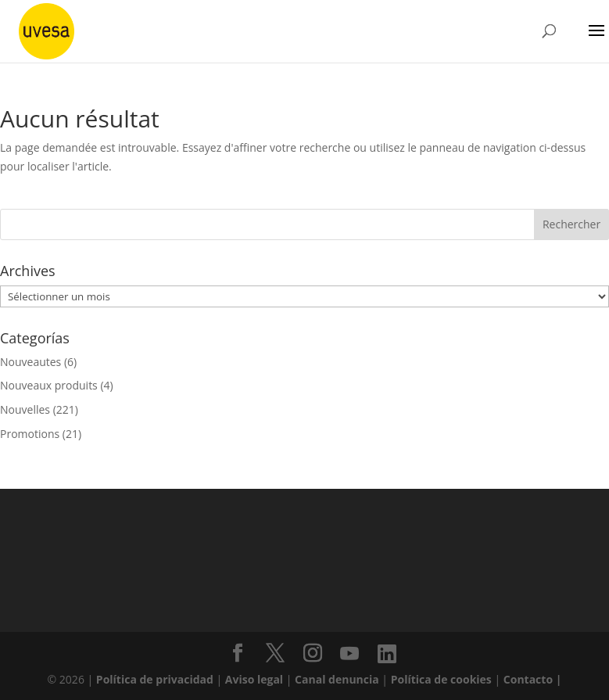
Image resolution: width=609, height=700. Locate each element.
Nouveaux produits (49, 385)
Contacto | (533, 679)
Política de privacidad (156, 679)
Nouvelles (25, 409)
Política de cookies (443, 679)
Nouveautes (30, 362)
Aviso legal (254, 679)
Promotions (30, 434)
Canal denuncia (337, 679)
